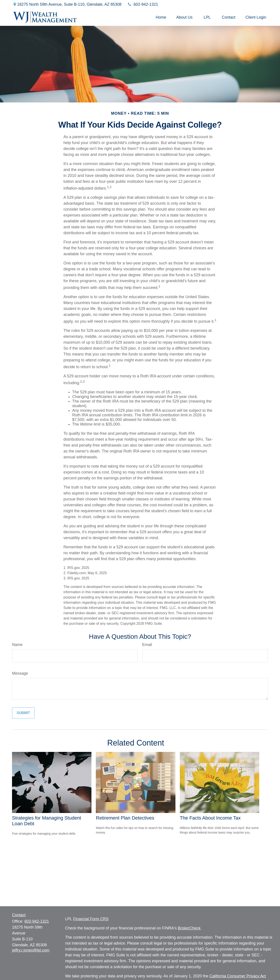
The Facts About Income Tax (210, 818)
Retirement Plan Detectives (125, 818)
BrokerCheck (189, 928)
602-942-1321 (142, 4)
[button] (161, 17)
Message (20, 673)
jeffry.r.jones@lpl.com (31, 950)
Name (17, 645)
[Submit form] (23, 713)
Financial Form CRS (91, 919)
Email (147, 645)
